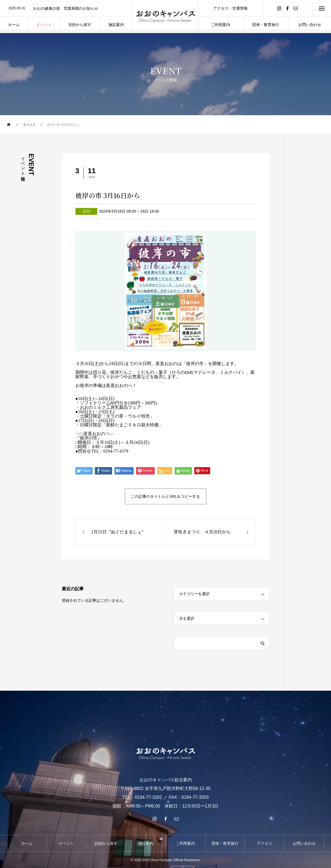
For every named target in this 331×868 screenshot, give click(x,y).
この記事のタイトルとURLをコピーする (165, 496)
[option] (66, 8)
